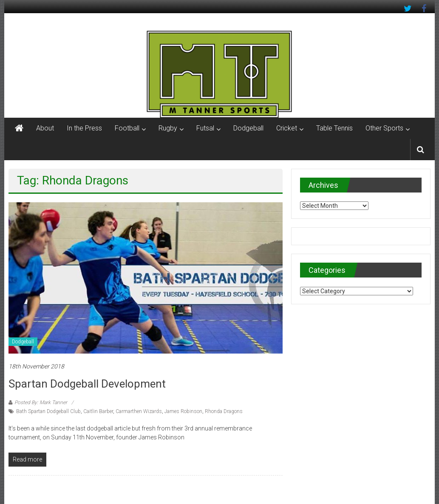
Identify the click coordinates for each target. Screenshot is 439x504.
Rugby (168, 128)
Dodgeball (248, 128)
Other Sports (384, 128)
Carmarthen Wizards (139, 411)
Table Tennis (334, 128)
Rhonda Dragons (224, 411)
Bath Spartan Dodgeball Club (48, 411)
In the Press (84, 128)
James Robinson (183, 411)
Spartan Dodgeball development (87, 384)
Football (127, 128)
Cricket (287, 128)
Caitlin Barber (98, 411)
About (45, 128)
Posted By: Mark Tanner (41, 402)
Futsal (205, 128)
